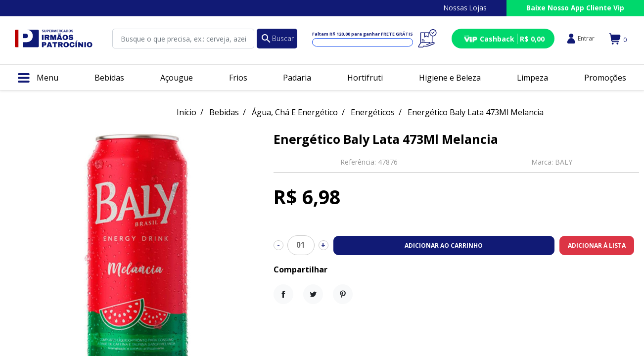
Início (186, 112)
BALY (564, 162)
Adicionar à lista (597, 245)
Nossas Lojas (465, 8)
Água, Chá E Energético (295, 112)
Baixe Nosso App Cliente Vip (575, 8)
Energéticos (373, 112)
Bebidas (224, 112)
